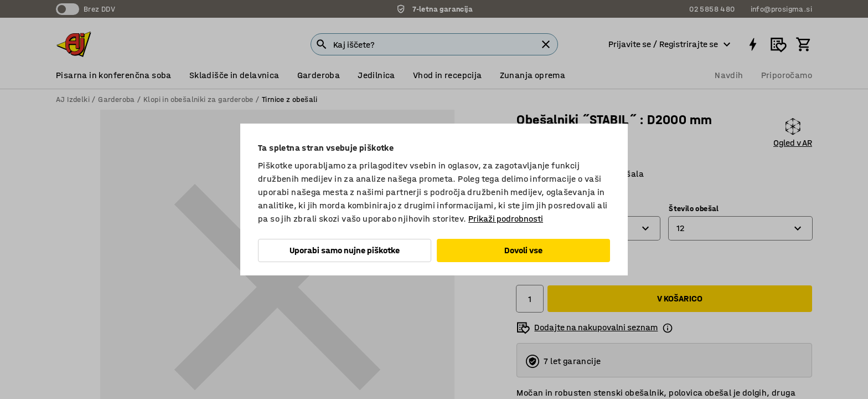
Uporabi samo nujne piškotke (345, 250)
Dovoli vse (523, 250)
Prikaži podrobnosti (506, 219)
